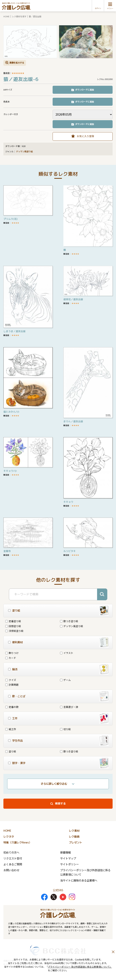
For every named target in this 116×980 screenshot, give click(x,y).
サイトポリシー (69, 864)
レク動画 (74, 837)
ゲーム (65, 680)
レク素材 (74, 831)
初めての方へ (11, 852)
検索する (60, 804)
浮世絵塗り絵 (14, 631)
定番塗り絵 (13, 621)
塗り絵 (11, 751)
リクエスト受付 (13, 858)
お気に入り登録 (85, 136)
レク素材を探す (19, 16)
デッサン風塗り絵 (24, 152)
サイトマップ (68, 858)
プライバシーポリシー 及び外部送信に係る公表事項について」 (80, 967)
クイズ (11, 680)
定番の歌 (12, 707)
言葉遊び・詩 (69, 707)
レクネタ (9, 837)
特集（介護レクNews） (17, 843)
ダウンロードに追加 (84, 90)
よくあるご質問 (13, 864)
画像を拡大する (17, 63)
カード (11, 658)
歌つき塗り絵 (69, 621)
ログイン (98, 8)
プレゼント (76, 843)
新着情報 (65, 852)
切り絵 (65, 729)
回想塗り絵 (13, 626)
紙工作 (11, 729)
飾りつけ (12, 653)
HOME (6, 16)
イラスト (67, 653)
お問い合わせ (11, 870)
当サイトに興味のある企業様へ (79, 880)
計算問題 (12, 685)
